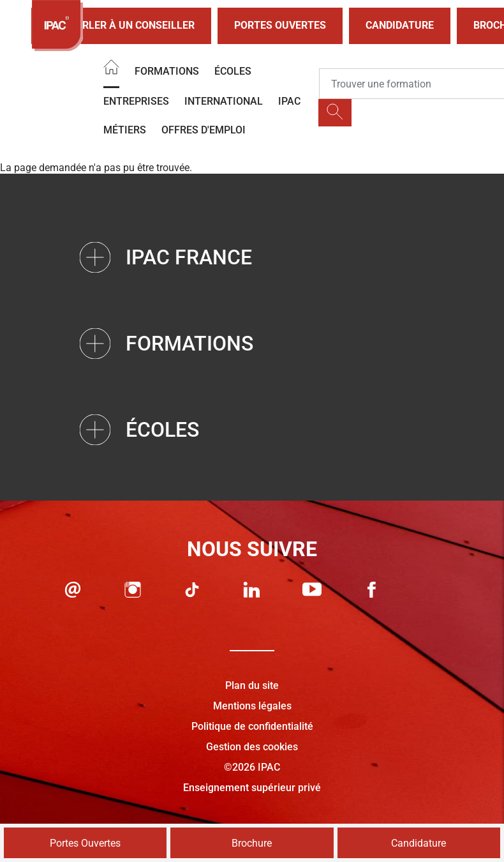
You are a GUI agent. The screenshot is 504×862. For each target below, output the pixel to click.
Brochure (252, 843)
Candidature (400, 25)
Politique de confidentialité (252, 726)
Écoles (233, 71)
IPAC (289, 101)
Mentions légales (252, 706)
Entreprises (136, 101)
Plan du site (252, 685)
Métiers (125, 130)
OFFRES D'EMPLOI (204, 130)
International (224, 101)
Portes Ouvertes (280, 25)
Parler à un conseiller (121, 26)
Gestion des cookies (252, 747)
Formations (167, 71)
